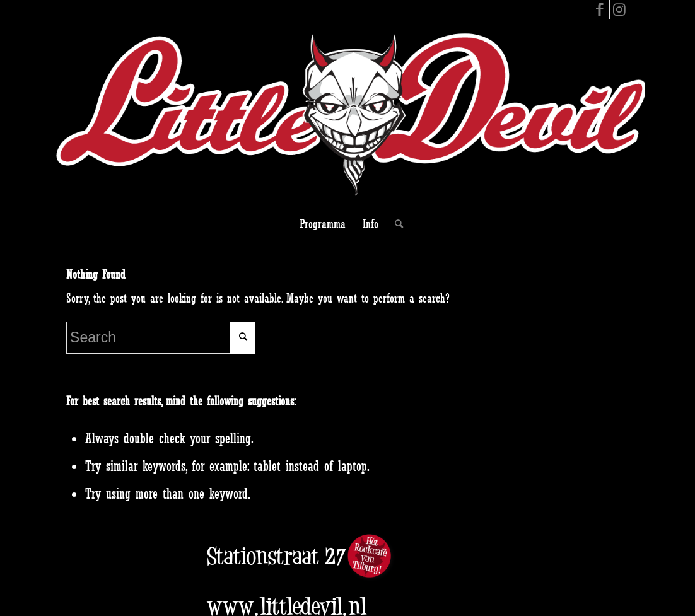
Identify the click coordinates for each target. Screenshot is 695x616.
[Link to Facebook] (600, 9)
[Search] (395, 224)
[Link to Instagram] (619, 9)
